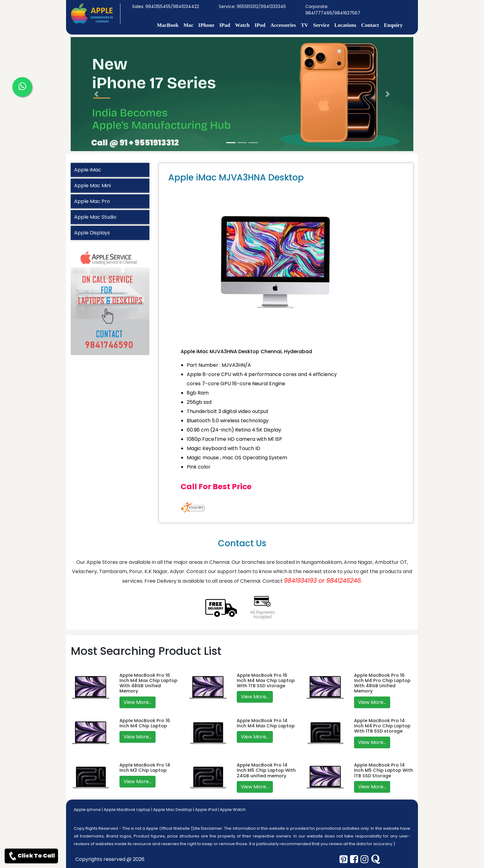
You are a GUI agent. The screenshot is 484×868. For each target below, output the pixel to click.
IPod (260, 25)
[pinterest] (344, 859)
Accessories (283, 25)
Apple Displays (92, 233)
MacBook (168, 25)
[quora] (376, 859)
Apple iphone (87, 810)
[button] (96, 94)
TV (305, 25)
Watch (242, 25)
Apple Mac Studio (95, 217)
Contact (370, 25)
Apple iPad (206, 810)
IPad (225, 25)
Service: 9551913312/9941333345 (252, 6)
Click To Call (31, 856)
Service (321, 25)
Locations (345, 25)
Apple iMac (88, 170)
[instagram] (365, 859)
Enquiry (393, 25)
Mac (188, 25)
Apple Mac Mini (92, 186)
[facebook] (354, 859)
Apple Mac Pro (92, 201)
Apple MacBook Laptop (127, 810)
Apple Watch (233, 810)
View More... (138, 702)
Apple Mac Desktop (173, 810)
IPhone (207, 25)
